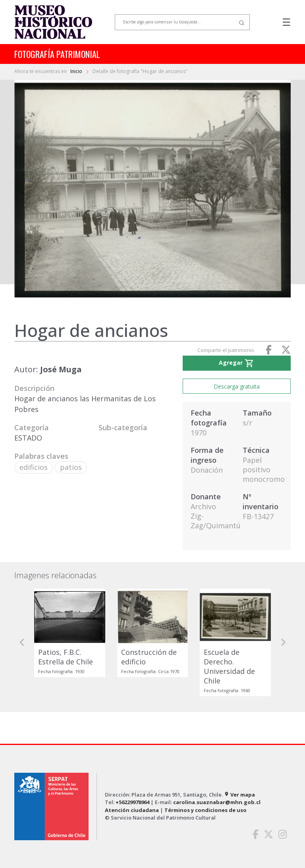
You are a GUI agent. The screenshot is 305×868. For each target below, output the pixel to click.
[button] (22, 642)
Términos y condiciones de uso (206, 810)
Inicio (77, 71)
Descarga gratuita (237, 386)
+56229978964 (132, 802)
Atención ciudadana (132, 810)
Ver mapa (239, 795)
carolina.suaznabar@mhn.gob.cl (217, 802)
